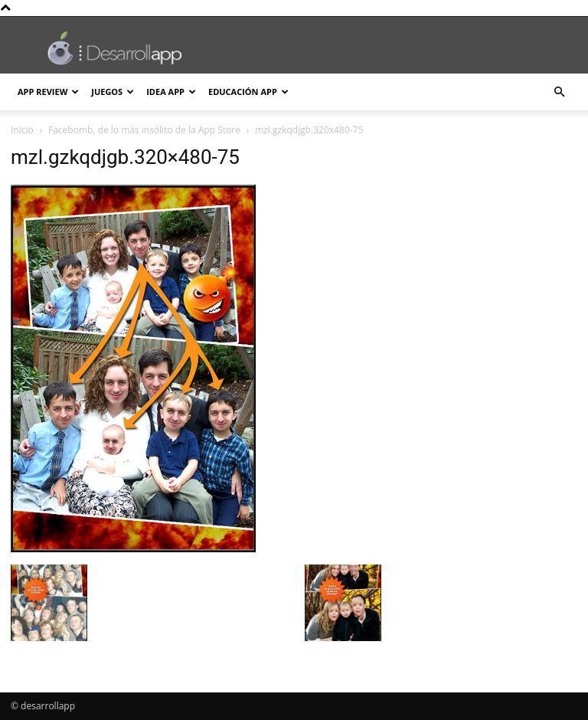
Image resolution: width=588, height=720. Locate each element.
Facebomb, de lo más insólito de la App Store (144, 130)
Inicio (22, 130)
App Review (48, 92)
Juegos (113, 92)
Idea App (171, 92)
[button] (559, 92)
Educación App (248, 92)
